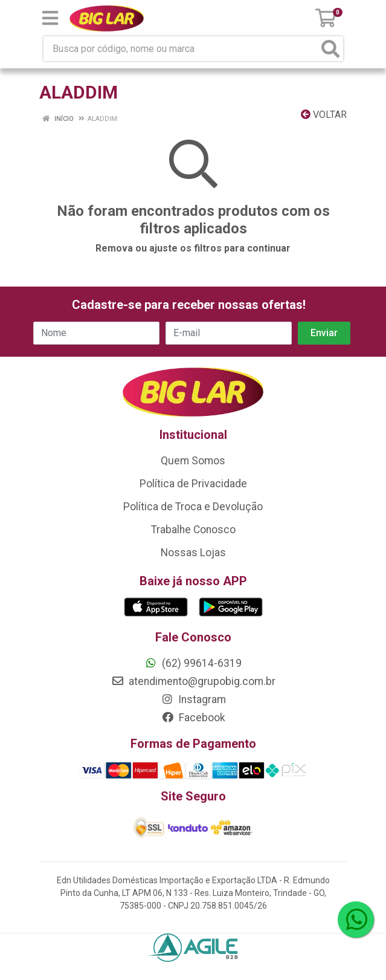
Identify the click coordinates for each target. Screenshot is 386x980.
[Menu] (50, 18)
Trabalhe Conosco (193, 530)
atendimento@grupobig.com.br (193, 681)
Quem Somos (193, 461)
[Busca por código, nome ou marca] (181, 49)
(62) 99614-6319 (193, 663)
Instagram (193, 699)
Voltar (324, 115)
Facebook (193, 718)
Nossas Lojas (193, 553)
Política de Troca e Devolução (193, 507)
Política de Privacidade (193, 484)
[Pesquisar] (330, 49)
